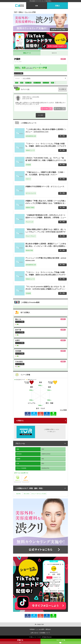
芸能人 (58, 6)
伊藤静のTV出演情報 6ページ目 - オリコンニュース (45, 187)
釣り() (27, 494)
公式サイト (21, 475)
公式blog (29, 475)
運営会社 (48, 629)
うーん (61, 109)
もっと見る (62, 89)
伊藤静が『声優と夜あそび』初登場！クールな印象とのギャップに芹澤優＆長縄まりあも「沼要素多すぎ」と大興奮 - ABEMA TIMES (46, 203)
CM (37, 6)
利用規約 (32, 629)
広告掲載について (45, 633)
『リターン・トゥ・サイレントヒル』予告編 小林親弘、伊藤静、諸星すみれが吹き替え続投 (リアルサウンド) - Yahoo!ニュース (45, 275)
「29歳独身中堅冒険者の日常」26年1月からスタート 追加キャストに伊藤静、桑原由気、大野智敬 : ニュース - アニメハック (46, 217)
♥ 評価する (20, 421)
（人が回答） (23, 78)
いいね (48, 109)
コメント (54, 53)
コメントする (61, 642)
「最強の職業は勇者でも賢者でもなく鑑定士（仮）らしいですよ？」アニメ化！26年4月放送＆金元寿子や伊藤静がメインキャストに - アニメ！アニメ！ (46, 232)
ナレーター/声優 (40, 68)
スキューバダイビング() (39, 494)
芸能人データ (27, 53)
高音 (17, 68)
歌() (19, 494)
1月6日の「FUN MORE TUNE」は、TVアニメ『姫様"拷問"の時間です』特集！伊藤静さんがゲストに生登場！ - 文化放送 (46, 160)
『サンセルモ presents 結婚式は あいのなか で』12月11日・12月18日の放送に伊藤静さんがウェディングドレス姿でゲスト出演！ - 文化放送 (45, 289)
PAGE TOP (41, 625)
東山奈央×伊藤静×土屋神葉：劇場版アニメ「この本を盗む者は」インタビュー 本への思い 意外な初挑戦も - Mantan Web (46, 246)
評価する (20, 642)
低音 (24, 68)
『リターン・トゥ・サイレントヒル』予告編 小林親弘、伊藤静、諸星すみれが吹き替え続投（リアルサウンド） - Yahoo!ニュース (46, 146)
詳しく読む (62, 136)
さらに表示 (40, 115)
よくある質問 (40, 629)
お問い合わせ (34, 633)
